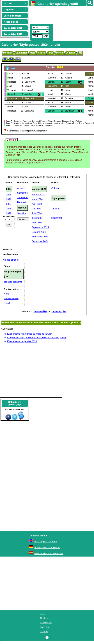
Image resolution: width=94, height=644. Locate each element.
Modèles (8, 53)
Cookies (44, 618)
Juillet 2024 (38, 218)
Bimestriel (22, 202)
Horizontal (57, 218)
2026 (9, 199)
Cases (42, 53)
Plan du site (46, 623)
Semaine (22, 213)
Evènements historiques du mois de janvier (29, 334)
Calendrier (21, 53)
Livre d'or (45, 627)
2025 (9, 195)
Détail (7, 303)
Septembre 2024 (40, 227)
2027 (9, 204)
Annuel (21, 188)
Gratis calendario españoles (49, 553)
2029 (9, 213)
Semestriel (23, 193)
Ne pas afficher (11, 260)
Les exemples (59, 311)
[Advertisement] (60, 15)
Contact (44, 632)
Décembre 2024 (40, 241)
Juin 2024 (37, 213)
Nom (6, 294)
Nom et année (11, 298)
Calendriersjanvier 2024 (15, 403)
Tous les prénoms (13, 282)
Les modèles (41, 311)
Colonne (56, 188)
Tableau (55, 209)
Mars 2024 (37, 199)
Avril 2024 (37, 204)
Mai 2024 (36, 209)
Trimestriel (23, 197)
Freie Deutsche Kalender (47, 547)
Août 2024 (37, 223)
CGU (43, 614)
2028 (9, 209)
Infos (51, 53)
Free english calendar (46, 542)
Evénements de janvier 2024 (22, 341)
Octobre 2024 (39, 232)
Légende (71, 53)
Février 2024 (38, 195)
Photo (60, 53)
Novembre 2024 (40, 237)
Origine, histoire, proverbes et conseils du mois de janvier (37, 338)
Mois (33, 53)
